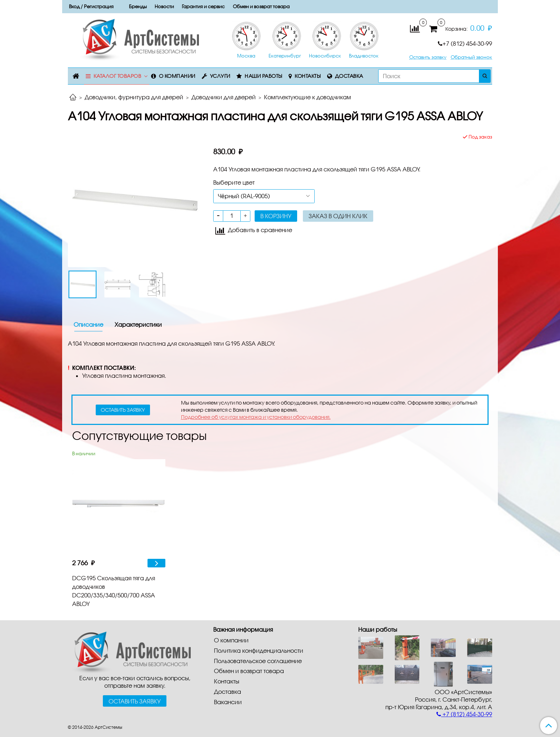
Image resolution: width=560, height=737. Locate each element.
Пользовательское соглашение (258, 661)
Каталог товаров (117, 76)
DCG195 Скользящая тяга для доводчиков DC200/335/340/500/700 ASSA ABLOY (114, 591)
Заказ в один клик (338, 216)
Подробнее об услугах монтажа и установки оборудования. (256, 417)
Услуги (220, 76)
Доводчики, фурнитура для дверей (134, 97)
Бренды (138, 6)
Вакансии (228, 702)
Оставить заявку (428, 57)
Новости (164, 6)
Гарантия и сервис (203, 6)
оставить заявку (123, 410)
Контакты (308, 76)
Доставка (349, 76)
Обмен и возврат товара (261, 6)
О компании (177, 76)
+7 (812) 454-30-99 (465, 43)
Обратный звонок (471, 57)
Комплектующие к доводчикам (307, 97)
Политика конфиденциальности (259, 650)
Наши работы (264, 76)
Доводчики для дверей (224, 97)
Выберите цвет (234, 182)
